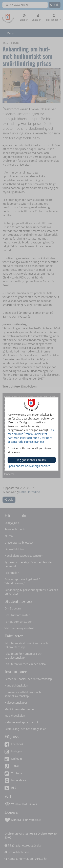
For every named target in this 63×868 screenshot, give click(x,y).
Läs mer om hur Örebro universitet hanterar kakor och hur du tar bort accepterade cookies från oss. (31, 436)
